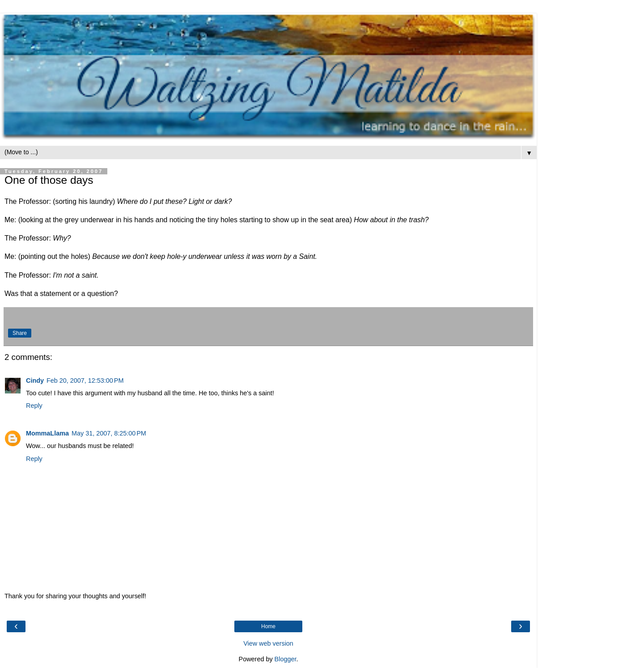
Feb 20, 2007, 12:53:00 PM (85, 381)
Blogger (286, 659)
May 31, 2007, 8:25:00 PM (109, 433)
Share (20, 333)
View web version (268, 643)
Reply (34, 406)
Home (268, 626)
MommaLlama (47, 433)
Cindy (35, 381)
